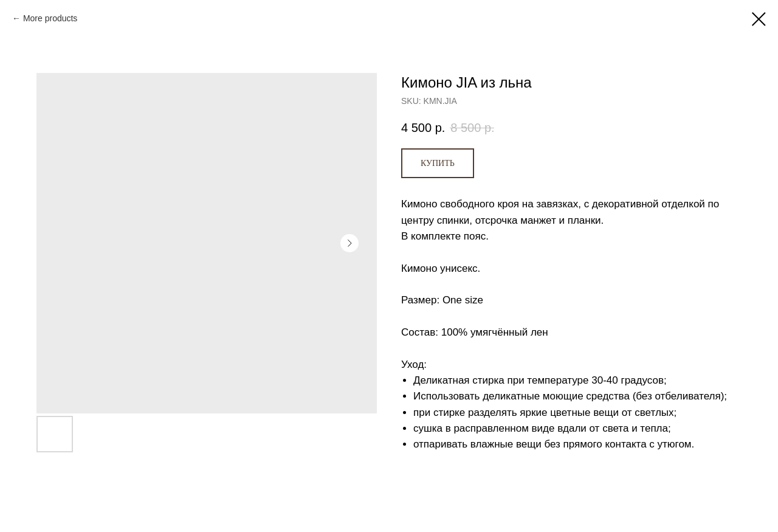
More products (50, 18)
